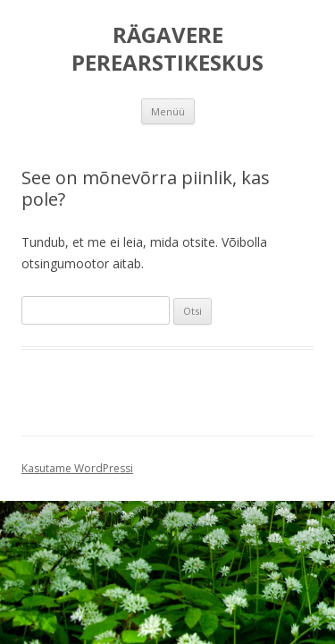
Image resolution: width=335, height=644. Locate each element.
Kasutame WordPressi (77, 468)
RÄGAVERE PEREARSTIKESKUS (167, 49)
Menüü (168, 111)
